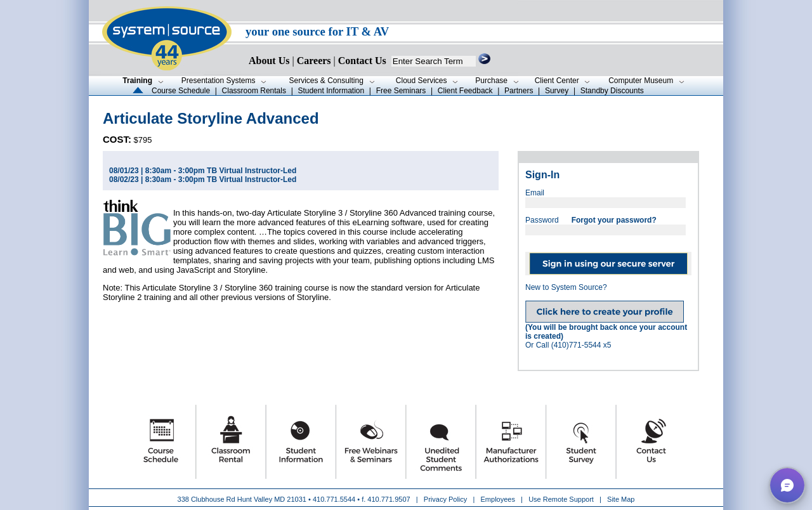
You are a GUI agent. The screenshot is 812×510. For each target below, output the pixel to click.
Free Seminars (401, 91)
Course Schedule (181, 91)
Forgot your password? (614, 220)
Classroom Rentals (254, 91)
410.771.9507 (389, 499)
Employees (498, 499)
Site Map (621, 499)
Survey (557, 91)
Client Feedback (465, 91)
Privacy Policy (447, 499)
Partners (519, 91)
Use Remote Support (561, 499)
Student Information (331, 91)
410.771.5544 (334, 499)
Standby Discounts (612, 91)
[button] (787, 485)
